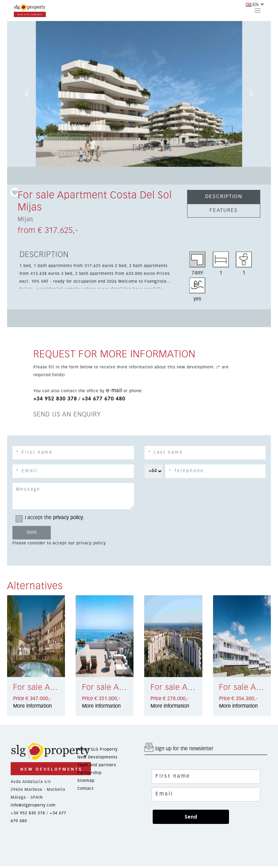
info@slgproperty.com (33, 805)
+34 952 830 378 (55, 399)
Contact (86, 789)
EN (252, 5)
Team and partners (97, 765)
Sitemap (86, 781)
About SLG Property (98, 749)
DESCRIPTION (224, 197)
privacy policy (68, 518)
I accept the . (52, 518)
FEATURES (224, 211)
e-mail (114, 391)
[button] (27, 94)
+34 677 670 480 (103, 399)
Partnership (89, 773)
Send (191, 817)
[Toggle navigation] (257, 10)
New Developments (97, 757)
